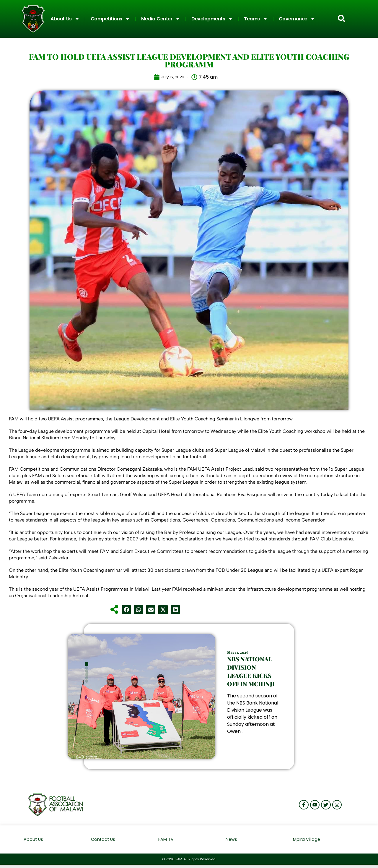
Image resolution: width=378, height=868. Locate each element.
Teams (256, 19)
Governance (297, 19)
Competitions (110, 19)
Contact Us (104, 839)
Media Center (161, 19)
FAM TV (166, 839)
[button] (126, 610)
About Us (65, 19)
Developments (212, 19)
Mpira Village (307, 839)
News (232, 839)
